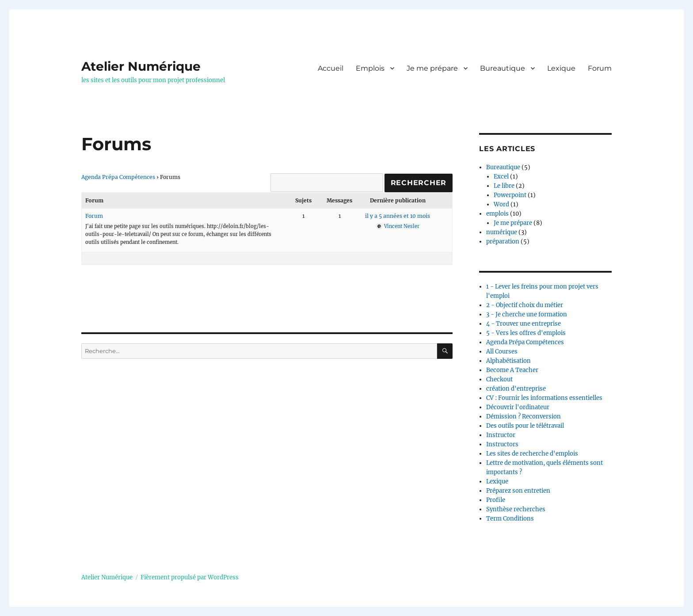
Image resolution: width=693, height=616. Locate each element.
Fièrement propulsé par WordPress (190, 577)
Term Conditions (510, 519)
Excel (501, 177)
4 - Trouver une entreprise (524, 324)
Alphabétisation (508, 361)
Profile (496, 500)
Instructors (502, 444)
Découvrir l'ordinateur (518, 407)
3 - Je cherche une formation (527, 314)
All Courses (502, 352)
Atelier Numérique (141, 66)
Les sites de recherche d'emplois (532, 454)
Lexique (561, 68)
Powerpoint (510, 195)
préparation (503, 241)
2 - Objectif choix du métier (525, 305)
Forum (600, 68)
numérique (502, 232)
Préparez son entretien (518, 491)
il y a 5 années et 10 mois (398, 216)
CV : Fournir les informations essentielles (544, 398)
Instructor (501, 435)
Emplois (370, 68)
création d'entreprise (516, 389)
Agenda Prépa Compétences (118, 177)
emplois (497, 214)
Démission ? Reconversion (524, 416)
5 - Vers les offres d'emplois (526, 333)
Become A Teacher (512, 370)
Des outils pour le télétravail (525, 426)
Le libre (504, 186)
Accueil (331, 68)
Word (501, 204)
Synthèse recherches (516, 509)
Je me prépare (432, 68)
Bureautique (503, 68)
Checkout (499, 379)
